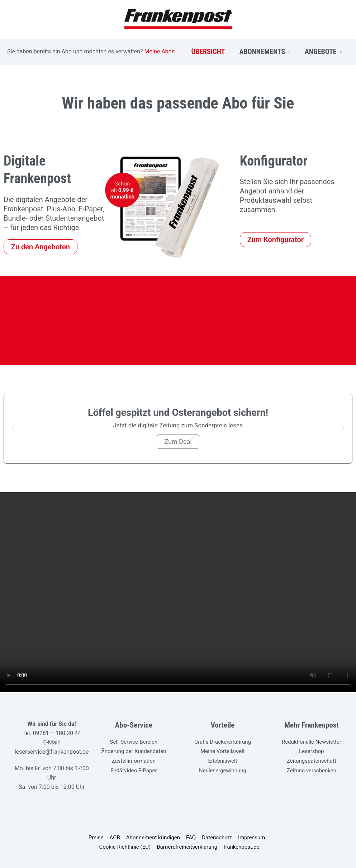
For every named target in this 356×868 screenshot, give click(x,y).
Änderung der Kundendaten (134, 751)
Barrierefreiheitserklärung (187, 847)
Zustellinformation (134, 761)
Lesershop (312, 751)
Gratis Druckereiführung (223, 742)
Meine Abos (160, 51)
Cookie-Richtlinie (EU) (126, 847)
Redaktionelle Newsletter (312, 742)
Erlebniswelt (222, 761)
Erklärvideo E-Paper (134, 770)
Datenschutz (216, 838)
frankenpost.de (241, 847)
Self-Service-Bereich (134, 742)
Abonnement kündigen (153, 838)
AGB (116, 838)
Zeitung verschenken (312, 770)
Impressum (249, 838)
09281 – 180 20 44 (57, 733)
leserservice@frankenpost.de (52, 752)
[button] (13, 429)
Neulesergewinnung (223, 770)
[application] (288, 52)
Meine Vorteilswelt (223, 751)
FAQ (191, 838)
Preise (98, 838)
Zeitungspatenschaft (312, 761)
